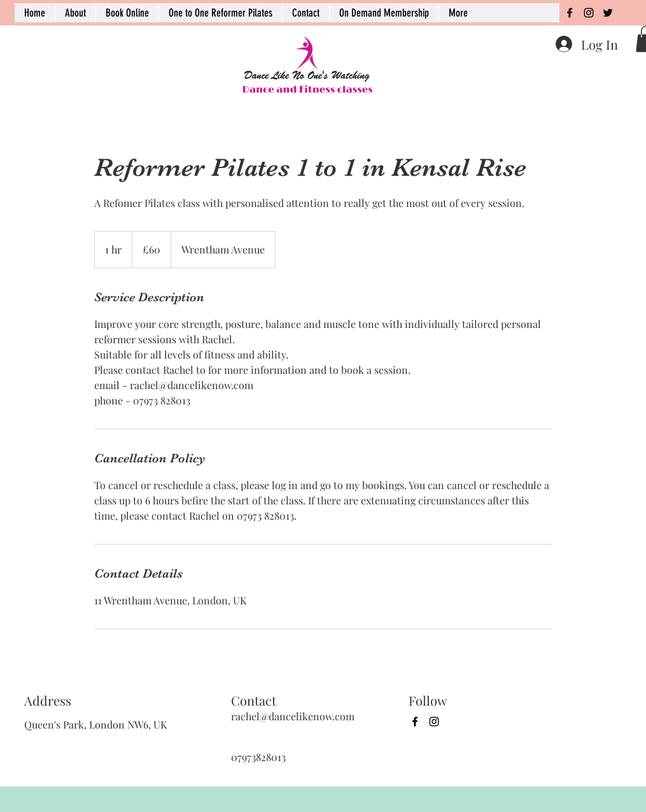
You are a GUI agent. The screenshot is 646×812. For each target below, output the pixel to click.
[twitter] (608, 13)
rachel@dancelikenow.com (293, 716)
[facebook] (570, 13)
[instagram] (589, 13)
